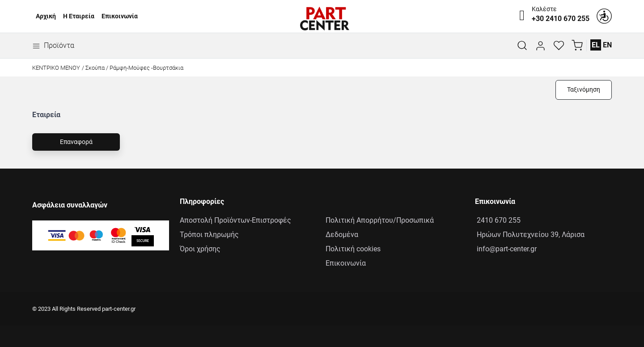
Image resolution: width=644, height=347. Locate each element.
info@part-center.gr (506, 249)
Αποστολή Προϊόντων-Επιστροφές (235, 220)
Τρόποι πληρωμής (209, 235)
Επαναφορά (76, 142)
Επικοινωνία (120, 16)
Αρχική (46, 16)
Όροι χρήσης (200, 249)
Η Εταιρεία (79, 16)
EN (607, 45)
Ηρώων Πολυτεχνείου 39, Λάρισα (530, 235)
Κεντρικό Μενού (56, 68)
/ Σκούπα (93, 68)
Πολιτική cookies (353, 249)
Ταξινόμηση (584, 90)
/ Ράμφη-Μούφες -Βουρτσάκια (145, 68)
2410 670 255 (498, 220)
